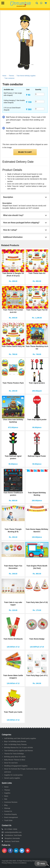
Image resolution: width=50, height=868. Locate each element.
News (6, 796)
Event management (11, 817)
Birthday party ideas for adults (15, 757)
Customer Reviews (11, 802)
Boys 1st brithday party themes (15, 741)
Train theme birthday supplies (26, 76)
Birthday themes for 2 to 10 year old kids (19, 748)
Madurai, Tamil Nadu (12, 841)
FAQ (6, 799)
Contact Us (8, 811)
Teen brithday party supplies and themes (19, 751)
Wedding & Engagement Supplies (16, 766)
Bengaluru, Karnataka (12, 838)
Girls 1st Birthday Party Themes (15, 744)
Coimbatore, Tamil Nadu (13, 835)
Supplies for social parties (13, 775)
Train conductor (10, 78)
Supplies (7, 793)
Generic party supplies (12, 778)
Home (4, 76)
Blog (6, 805)
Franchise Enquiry (11, 814)
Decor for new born (11, 763)
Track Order (8, 820)
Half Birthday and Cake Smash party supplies (20, 738)
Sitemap (7, 808)
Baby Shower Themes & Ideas (15, 760)
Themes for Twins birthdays (14, 754)
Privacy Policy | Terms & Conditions (14, 863)
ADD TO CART (25, 152)
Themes (11, 76)
